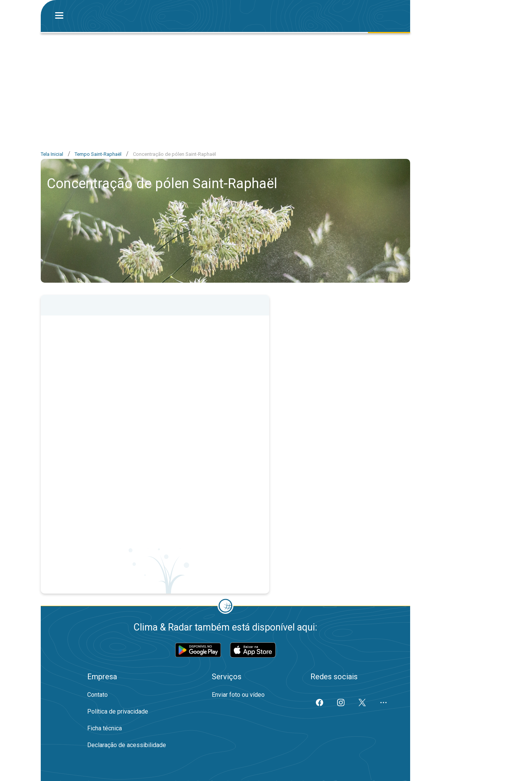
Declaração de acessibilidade (127, 745)
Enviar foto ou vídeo (238, 695)
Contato (97, 695)
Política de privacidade (118, 711)
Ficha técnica (105, 728)
